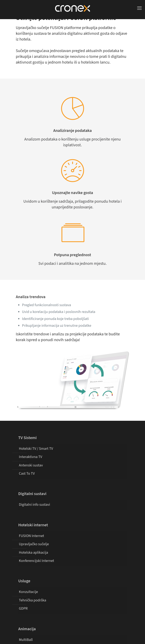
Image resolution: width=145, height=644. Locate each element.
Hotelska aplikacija (34, 553)
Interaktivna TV (31, 457)
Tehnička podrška (33, 600)
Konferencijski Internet (37, 561)
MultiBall (26, 640)
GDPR (23, 609)
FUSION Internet (32, 536)
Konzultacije (29, 592)
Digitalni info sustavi (35, 505)
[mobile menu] (139, 8)
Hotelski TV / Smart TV (36, 449)
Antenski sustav (31, 465)
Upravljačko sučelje (34, 544)
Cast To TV (27, 474)
